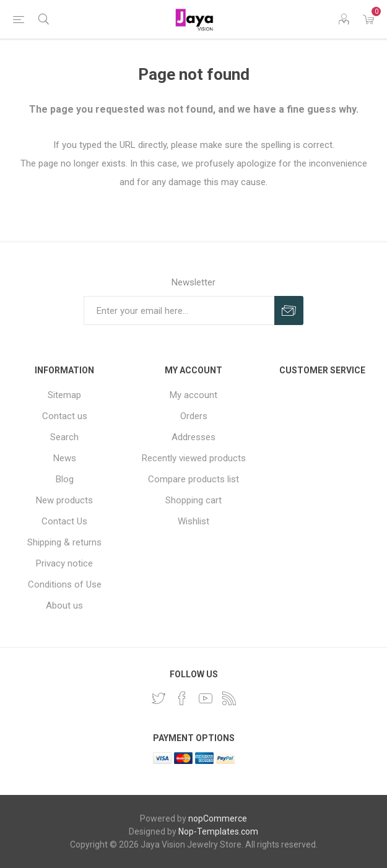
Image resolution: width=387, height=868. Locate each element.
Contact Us (64, 521)
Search (64, 437)
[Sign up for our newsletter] (179, 310)
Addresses (193, 437)
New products (64, 500)
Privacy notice (64, 563)
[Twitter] (159, 698)
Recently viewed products (194, 458)
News (65, 458)
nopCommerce (218, 818)
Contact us (65, 416)
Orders (194, 416)
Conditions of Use (65, 584)
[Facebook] (182, 698)
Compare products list (193, 479)
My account (193, 395)
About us (64, 605)
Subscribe (289, 310)
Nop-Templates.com (218, 831)
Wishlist (193, 521)
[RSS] (229, 698)
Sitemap (64, 395)
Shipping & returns (64, 542)
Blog (65, 479)
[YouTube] (206, 698)
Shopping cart (193, 500)
